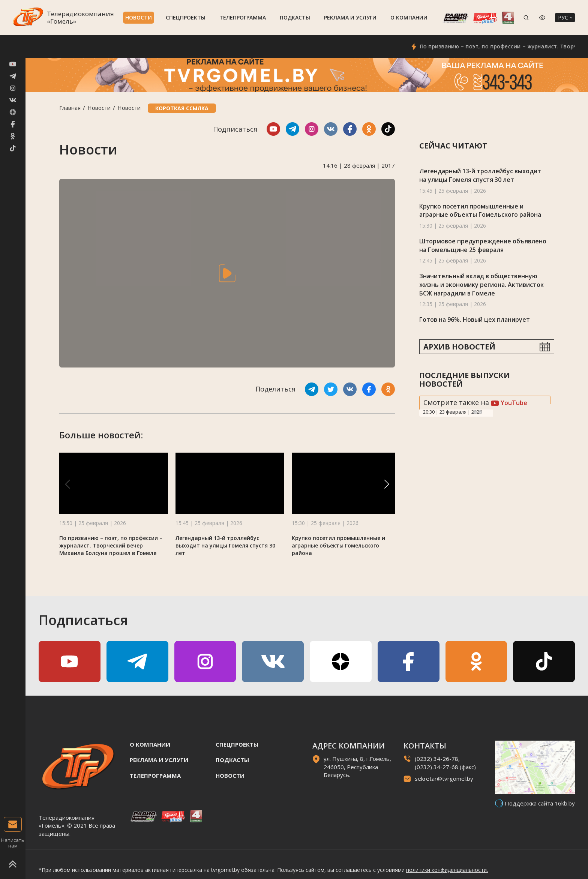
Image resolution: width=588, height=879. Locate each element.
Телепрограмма (243, 17)
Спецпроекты (186, 17)
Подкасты (295, 17)
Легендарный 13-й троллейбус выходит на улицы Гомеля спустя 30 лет (225, 545)
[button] (387, 484)
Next (480, 412)
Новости (139, 17)
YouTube (509, 403)
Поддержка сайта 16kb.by (540, 803)
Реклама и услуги (350, 17)
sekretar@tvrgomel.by (444, 778)
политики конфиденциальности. (447, 870)
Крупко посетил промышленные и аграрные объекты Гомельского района (338, 545)
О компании (409, 17)
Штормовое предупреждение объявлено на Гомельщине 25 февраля (483, 245)
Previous (475, 412)
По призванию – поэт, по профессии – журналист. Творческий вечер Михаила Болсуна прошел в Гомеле (111, 545)
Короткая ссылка (182, 108)
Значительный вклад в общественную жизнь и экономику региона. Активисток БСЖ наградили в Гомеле (481, 284)
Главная (70, 108)
